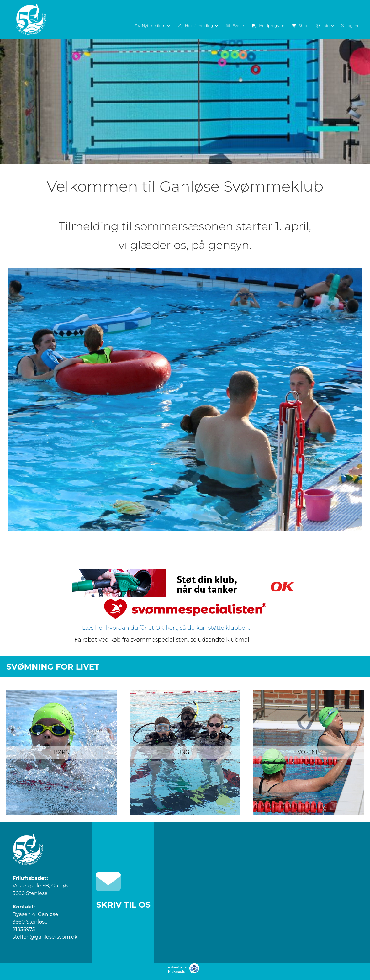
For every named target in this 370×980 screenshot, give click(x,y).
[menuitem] (351, 25)
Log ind (349, 26)
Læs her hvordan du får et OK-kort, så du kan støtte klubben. (165, 628)
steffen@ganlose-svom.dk (45, 937)
